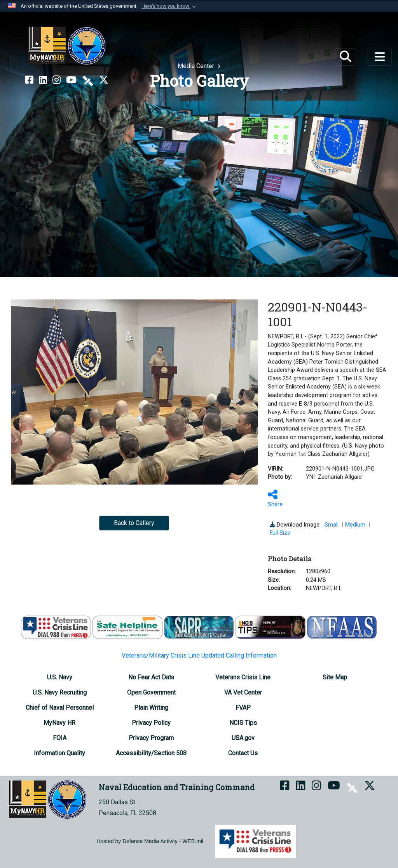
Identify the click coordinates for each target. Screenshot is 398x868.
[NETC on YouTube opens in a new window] (71, 80)
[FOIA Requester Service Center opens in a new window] (60, 738)
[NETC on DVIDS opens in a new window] (88, 80)
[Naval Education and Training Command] (67, 46)
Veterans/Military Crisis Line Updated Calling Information (199, 655)
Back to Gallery (134, 523)
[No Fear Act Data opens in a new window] (151, 677)
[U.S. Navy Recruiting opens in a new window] (60, 692)
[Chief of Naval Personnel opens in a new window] (60, 708)
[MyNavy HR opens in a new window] (59, 723)
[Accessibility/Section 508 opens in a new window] (151, 753)
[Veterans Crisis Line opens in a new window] (243, 677)
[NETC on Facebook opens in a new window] (29, 80)
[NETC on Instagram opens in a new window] (57, 80)
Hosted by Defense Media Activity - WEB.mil (150, 841)
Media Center (197, 66)
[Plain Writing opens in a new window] (151, 708)
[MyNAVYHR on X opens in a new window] (104, 80)
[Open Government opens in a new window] (151, 692)
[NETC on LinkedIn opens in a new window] (43, 80)
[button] (169, 6)
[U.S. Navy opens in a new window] (60, 677)
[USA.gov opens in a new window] (243, 738)
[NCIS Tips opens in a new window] (243, 723)
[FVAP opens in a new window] (243, 708)
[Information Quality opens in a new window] (59, 753)
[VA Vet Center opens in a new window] (243, 692)
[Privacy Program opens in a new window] (151, 738)
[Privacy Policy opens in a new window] (151, 723)
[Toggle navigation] (380, 57)
